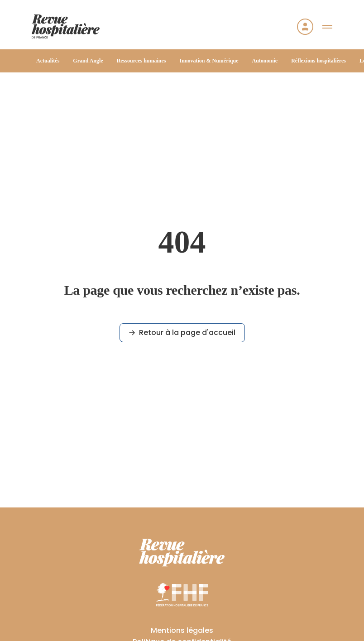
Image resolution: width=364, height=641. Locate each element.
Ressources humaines (141, 61)
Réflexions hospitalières (318, 61)
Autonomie (265, 61)
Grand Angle (88, 61)
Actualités (48, 61)
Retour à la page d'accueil (182, 332)
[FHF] (182, 594)
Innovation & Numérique (209, 61)
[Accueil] (66, 26)
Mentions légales (182, 630)
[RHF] (182, 553)
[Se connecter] (305, 27)
